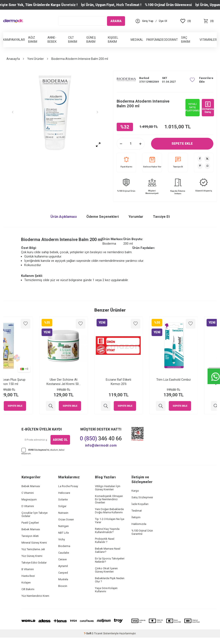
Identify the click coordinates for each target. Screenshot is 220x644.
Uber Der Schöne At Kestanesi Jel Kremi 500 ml (82, 382)
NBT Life (63, 533)
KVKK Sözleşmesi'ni (39, 450)
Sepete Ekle (182, 144)
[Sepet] (209, 21)
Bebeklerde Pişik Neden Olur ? (110, 580)
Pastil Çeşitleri (30, 523)
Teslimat (137, 511)
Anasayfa (13, 59)
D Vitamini (28, 506)
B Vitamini (28, 569)
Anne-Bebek (52, 40)
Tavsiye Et (178, 162)
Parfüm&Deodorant (162, 40)
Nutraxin (63, 513)
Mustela (63, 579)
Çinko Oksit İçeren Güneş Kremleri (106, 570)
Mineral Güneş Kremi (34, 543)
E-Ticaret (97, 633)
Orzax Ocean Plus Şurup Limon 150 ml (27, 382)
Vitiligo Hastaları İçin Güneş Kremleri (108, 488)
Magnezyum (29, 499)
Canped (63, 573)
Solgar (62, 506)
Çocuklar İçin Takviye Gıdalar (34, 514)
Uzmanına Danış (208, 108)
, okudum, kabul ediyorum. (43, 451)
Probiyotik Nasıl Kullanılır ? (105, 540)
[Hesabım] (148, 21)
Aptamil (63, 566)
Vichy (62, 539)
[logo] (13, 21)
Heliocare (64, 493)
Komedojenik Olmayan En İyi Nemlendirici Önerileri (109, 499)
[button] (14, 112)
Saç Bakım (186, 40)
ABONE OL (60, 440)
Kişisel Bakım (113, 40)
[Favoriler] (186, 21)
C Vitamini (28, 493)
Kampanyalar (14, 40)
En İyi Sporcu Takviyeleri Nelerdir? (110, 560)
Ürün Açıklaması (64, 217)
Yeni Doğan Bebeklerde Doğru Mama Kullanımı (109, 511)
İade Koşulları (140, 504)
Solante (63, 499)
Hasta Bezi (28, 576)
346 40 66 (101, 439)
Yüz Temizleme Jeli (33, 549)
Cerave (62, 559)
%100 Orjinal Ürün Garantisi (142, 532)
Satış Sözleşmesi (142, 497)
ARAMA (116, 21)
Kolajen (26, 583)
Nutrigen (63, 526)
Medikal (137, 40)
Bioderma (64, 546)
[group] (55, 112)
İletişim (136, 517)
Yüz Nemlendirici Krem (35, 596)
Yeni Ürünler (36, 59)
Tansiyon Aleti (30, 536)
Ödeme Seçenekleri (103, 217)
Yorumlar (136, 217)
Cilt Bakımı (28, 589)
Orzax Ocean (66, 519)
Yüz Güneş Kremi (32, 556)
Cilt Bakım (73, 40)
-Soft (88, 633)
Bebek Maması (31, 486)
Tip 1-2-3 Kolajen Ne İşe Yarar (110, 521)
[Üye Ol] (163, 21)
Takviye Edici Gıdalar (34, 563)
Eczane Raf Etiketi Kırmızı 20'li (137, 382)
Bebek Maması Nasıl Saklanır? (108, 550)
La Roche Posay (68, 486)
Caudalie (64, 553)
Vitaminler (208, 40)
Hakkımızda (139, 524)
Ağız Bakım (33, 40)
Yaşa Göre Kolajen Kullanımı (106, 590)
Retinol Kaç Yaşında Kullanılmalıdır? (107, 530)
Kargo (135, 491)
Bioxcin (63, 586)
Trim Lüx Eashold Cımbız (193, 380)
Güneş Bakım (91, 40)
